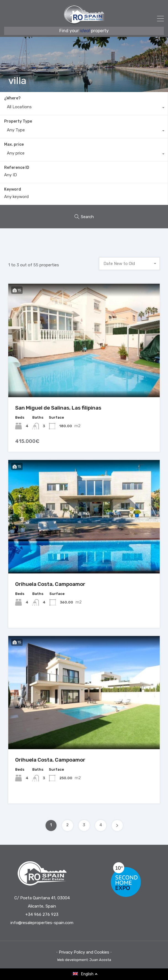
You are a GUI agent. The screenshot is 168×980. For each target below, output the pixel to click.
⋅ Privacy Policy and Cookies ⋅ (84, 952)
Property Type (18, 121)
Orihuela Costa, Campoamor (50, 584)
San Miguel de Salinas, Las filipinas (58, 408)
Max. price (14, 144)
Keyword (13, 189)
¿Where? (12, 98)
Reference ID (17, 168)
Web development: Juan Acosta (84, 960)
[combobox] (84, 108)
